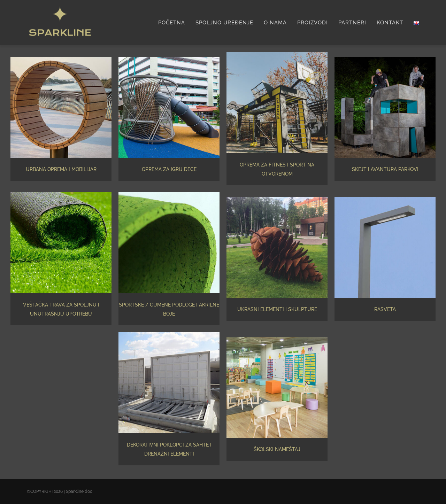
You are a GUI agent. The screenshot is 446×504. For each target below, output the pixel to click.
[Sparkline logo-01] (60, 5)
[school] (277, 339)
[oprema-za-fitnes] (277, 55)
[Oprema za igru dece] (169, 59)
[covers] (169, 335)
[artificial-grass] (61, 195)
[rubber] (169, 195)
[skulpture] (277, 199)
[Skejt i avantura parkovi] (385, 59)
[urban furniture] (61, 59)
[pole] (385, 199)
